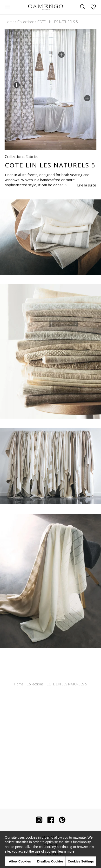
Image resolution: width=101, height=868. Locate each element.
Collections (26, 22)
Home (10, 22)
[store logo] (46, 7)
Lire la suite (87, 185)
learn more (66, 851)
